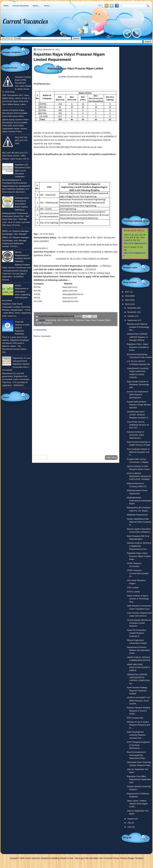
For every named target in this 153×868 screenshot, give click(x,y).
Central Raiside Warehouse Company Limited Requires (139, 623)
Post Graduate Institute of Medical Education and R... (138, 452)
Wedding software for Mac (62, 858)
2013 (127, 300)
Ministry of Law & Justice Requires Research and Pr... (138, 725)
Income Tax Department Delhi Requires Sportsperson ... (137, 395)
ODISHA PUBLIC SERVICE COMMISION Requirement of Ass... (139, 546)
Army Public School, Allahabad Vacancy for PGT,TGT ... (138, 425)
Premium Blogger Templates (132, 858)
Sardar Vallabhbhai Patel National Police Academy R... (139, 522)
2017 (127, 292)
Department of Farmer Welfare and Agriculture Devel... (138, 650)
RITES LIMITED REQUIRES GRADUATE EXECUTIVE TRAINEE (139, 476)
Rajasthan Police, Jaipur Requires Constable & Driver (138, 347)
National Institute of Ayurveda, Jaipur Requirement (135, 435)
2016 (127, 296)
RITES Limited (133, 592)
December (132, 308)
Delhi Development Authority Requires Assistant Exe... (136, 735)
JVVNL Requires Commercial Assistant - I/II (138, 573)
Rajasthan (48, 323)
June (130, 827)
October (131, 316)
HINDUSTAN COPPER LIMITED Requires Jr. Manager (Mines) (138, 337)
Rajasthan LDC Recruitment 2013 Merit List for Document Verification (23, 171)
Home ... (36, 6)
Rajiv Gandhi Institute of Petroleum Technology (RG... (138, 385)
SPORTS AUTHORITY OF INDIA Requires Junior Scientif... (139, 701)
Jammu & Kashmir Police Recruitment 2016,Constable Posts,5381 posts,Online (15, 113)
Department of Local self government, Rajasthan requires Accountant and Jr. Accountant (16, 364)
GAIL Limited (133, 588)
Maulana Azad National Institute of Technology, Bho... (138, 327)
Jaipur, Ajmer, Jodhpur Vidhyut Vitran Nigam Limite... (137, 804)
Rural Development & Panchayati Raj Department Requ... (137, 755)
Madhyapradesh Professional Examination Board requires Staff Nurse (22, 204)
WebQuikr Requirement (137, 515)
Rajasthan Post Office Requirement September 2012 (139, 779)
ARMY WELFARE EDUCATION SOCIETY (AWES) (138, 667)
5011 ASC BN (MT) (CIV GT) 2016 (21, 140)
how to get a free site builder (86, 858)
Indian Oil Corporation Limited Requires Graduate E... (137, 633)
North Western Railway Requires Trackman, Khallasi (137, 691)
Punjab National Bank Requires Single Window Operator (139, 405)
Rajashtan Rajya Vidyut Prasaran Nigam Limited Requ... (139, 556)
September (132, 320)
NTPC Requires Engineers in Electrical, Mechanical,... (139, 745)
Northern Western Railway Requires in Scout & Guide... (138, 711)
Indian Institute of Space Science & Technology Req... (138, 599)
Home (6, 6)
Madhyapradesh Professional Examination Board (139, 501)
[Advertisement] (76, 428)
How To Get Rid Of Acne (109, 858)
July (129, 823)
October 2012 (68, 320)
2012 (127, 304)
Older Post (111, 458)
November (132, 312)
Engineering (51, 320)
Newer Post (41, 458)
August (131, 819)
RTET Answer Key (135, 718)
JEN (59, 320)
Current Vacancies (21, 6)
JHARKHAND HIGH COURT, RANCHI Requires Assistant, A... (138, 415)
